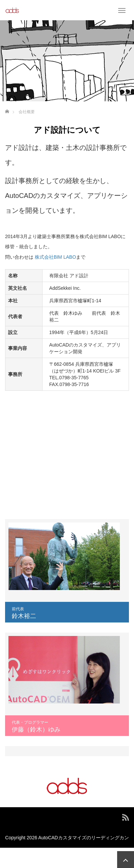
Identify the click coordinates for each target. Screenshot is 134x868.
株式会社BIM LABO (55, 257)
